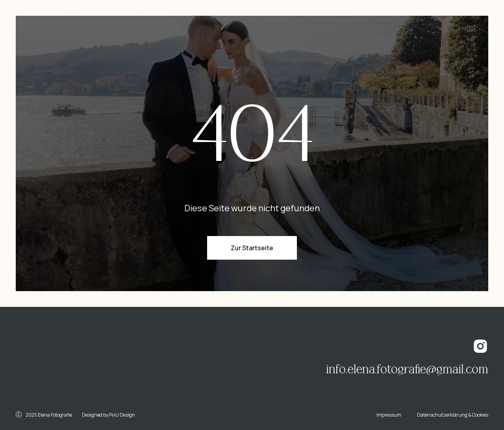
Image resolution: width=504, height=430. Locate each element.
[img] (89, 359)
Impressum (389, 415)
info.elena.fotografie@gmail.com (407, 369)
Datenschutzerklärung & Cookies (453, 415)
